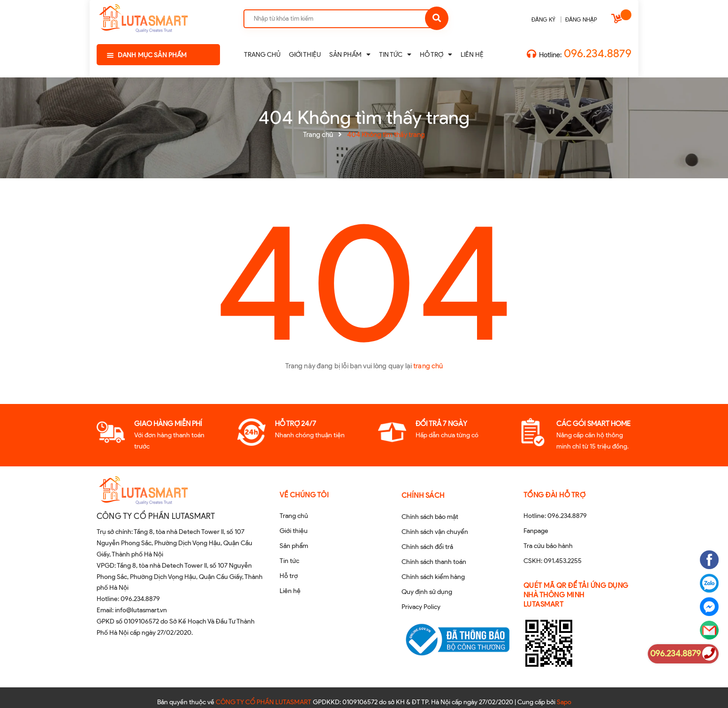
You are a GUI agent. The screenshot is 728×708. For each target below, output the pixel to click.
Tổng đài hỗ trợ (555, 495)
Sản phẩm (294, 546)
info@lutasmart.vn (141, 610)
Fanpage (536, 531)
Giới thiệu (294, 531)
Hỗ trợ (289, 576)
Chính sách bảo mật (430, 517)
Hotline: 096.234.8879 (555, 516)
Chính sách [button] (423, 495)
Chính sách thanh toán (434, 562)
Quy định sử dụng (427, 592)
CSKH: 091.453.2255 (553, 561)
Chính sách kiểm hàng (433, 577)
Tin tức (289, 561)
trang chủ (428, 366)
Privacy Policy (421, 607)
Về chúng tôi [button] (304, 495)
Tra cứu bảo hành (548, 546)
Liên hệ (290, 591)
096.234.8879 (598, 53)
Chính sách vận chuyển (435, 532)
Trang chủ (294, 516)
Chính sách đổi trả (427, 547)
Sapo (564, 693)
